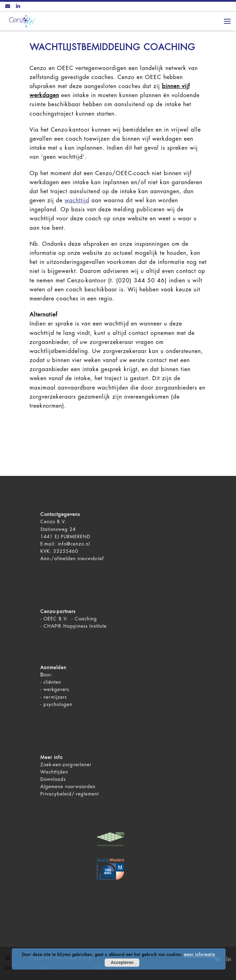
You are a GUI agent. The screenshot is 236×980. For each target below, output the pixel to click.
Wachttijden (54, 772)
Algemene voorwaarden (68, 787)
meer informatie (200, 955)
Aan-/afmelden (58, 559)
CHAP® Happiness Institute (75, 626)
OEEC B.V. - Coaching (70, 619)
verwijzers (55, 697)
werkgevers (56, 689)
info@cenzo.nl (74, 544)
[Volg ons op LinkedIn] (18, 7)
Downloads (53, 779)
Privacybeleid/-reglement (70, 794)
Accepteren (122, 963)
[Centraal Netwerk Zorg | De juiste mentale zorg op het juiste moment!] (21, 21)
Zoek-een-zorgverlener (66, 765)
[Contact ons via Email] (8, 7)
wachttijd (77, 201)
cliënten (52, 682)
